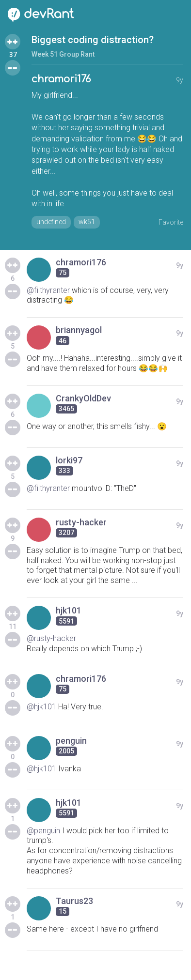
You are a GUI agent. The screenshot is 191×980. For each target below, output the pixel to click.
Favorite (171, 222)
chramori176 (61, 79)
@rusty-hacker (51, 638)
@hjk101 (41, 707)
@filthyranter (48, 290)
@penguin (43, 831)
